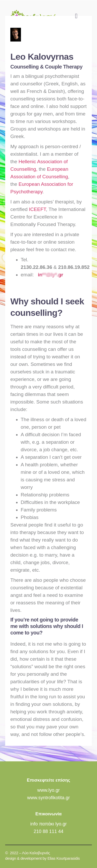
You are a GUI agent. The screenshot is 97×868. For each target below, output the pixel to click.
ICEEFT (37, 209)
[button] (76, 16)
